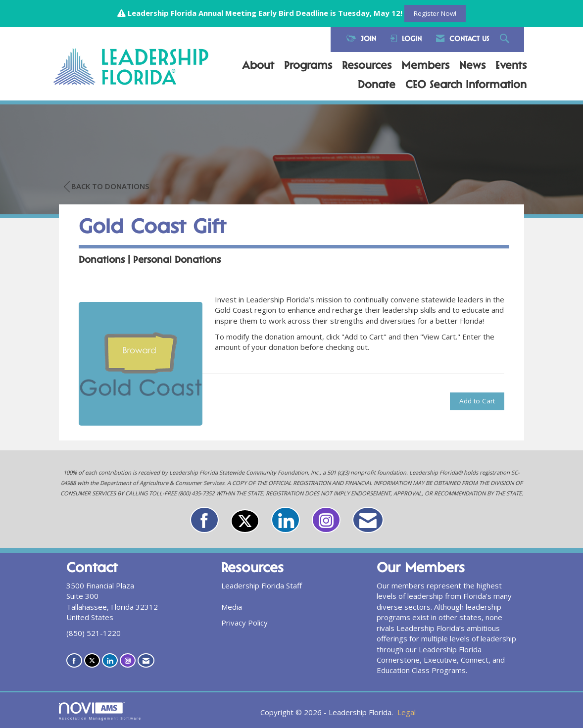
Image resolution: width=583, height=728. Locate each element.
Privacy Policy (244, 623)
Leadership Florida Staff (262, 585)
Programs (308, 66)
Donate (377, 86)
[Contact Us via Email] (368, 520)
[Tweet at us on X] (245, 521)
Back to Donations (106, 186)
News (472, 66)
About (258, 66)
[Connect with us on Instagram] (326, 520)
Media (232, 607)
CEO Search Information (466, 86)
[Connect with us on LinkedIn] (286, 520)
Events (511, 66)
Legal (407, 712)
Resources (367, 66)
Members (425, 66)
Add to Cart (477, 401)
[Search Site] (506, 39)
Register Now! (435, 13)
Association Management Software (100, 711)
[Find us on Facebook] (204, 520)
